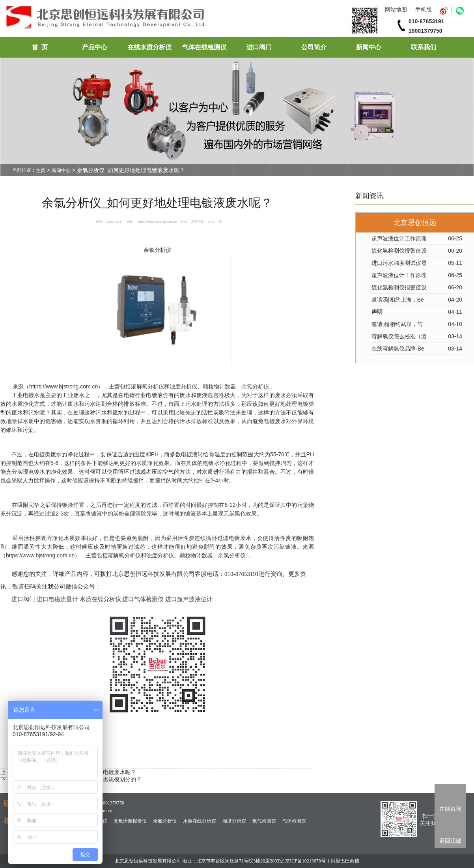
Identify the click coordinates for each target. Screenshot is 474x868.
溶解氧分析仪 (147, 386)
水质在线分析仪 (200, 821)
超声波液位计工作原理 (399, 238)
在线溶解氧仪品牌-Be (398, 349)
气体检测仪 (294, 821)
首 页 (40, 47)
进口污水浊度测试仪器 (399, 263)
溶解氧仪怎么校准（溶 (399, 336)
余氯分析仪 (157, 250)
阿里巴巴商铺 (345, 861)
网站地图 (396, 9)
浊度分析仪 (234, 821)
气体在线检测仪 (204, 47)
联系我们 (424, 47)
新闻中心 (369, 47)
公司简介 (314, 47)
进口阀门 (259, 47)
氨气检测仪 (264, 821)
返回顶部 (450, 841)
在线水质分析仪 (149, 47)
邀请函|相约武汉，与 (397, 324)
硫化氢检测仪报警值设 (399, 251)
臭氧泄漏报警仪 (130, 821)
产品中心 (95, 47)
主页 (41, 171)
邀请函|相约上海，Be (398, 300)
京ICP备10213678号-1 (307, 861)
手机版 (424, 9)
